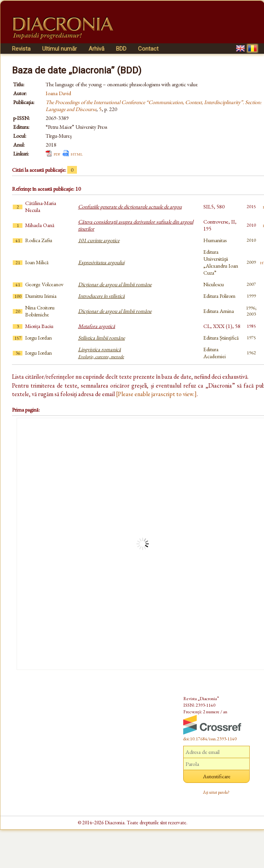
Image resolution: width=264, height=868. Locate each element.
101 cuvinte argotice (99, 240)
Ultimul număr (60, 49)
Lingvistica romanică (101, 353)
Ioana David (58, 93)
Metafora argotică (97, 326)
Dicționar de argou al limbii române (115, 284)
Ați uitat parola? (216, 792)
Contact (148, 49)
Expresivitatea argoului (101, 262)
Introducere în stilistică (101, 296)
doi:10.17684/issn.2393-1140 (210, 739)
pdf (57, 154)
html (77, 154)
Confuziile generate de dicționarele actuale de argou (130, 207)
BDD (121, 49)
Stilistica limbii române (101, 338)
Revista (21, 49)
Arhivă (96, 49)
